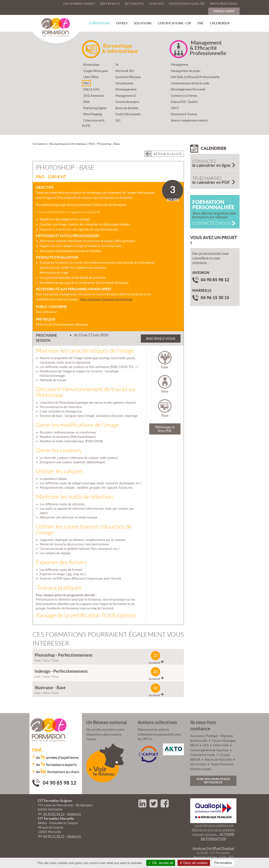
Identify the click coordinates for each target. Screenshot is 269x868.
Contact (156, 4)
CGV (223, 857)
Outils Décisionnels (128, 114)
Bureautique (91, 65)
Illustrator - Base (50, 688)
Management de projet (186, 71)
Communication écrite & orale (190, 83)
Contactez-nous (211, 223)
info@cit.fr (74, 814)
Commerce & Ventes (184, 96)
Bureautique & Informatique (68, 144)
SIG (118, 120)
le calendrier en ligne (216, 163)
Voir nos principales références (213, 781)
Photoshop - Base (108, 144)
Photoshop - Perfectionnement (64, 655)
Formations (99, 23)
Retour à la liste (168, 154)
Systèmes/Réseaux (128, 77)
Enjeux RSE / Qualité (184, 102)
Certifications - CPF (175, 23)
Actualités (134, 4)
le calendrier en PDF (216, 180)
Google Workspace (96, 71)
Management (180, 65)
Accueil (55, 4)
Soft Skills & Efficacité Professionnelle (195, 77)
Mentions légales (205, 857)
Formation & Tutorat (184, 114)
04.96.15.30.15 (54, 836)
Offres (122, 23)
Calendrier (220, 23)
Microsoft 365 (125, 71)
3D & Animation (94, 96)
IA (117, 65)
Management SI (126, 96)
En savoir (156, 662)
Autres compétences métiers (190, 120)
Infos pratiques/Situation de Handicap (106, 299)
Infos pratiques (223, 4)
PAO (86, 83)
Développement (126, 89)
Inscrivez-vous (161, 338)
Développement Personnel (188, 89)
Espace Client (224, 11)
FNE (200, 23)
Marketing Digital (95, 108)
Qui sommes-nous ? (79, 4)
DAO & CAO (91, 89)
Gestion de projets (127, 102)
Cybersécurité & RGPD (93, 123)
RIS (231, 857)
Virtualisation (124, 83)
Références (110, 4)
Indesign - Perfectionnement (61, 671)
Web (86, 102)
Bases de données (127, 108)
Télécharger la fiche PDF (165, 429)
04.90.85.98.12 (54, 814)
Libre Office (91, 77)
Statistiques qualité (187, 4)
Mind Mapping (93, 114)
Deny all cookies (194, 863)
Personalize (223, 863)
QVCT (175, 108)
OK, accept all (161, 863)
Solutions (143, 23)
